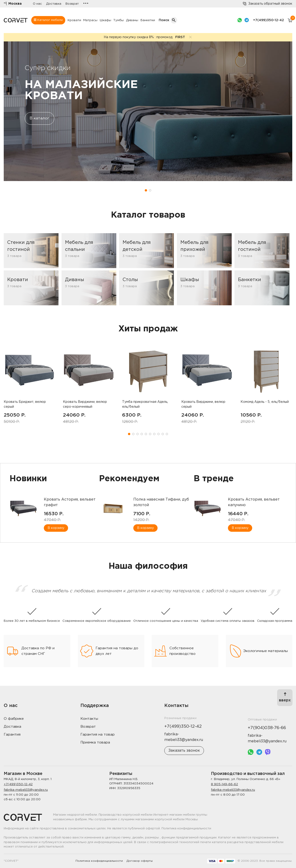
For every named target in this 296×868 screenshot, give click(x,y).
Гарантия (12, 735)
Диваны (132, 20)
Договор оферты (140, 861)
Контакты (89, 719)
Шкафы (105, 20)
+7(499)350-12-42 (268, 20)
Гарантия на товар (98, 735)
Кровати (74, 20)
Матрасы (90, 20)
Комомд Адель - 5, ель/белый (265, 402)
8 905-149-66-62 (224, 784)
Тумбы (119, 20)
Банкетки (148, 20)
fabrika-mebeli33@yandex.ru (26, 790)
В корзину (56, 528)
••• (86, 4)
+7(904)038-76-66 (267, 728)
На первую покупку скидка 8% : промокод (144, 37)
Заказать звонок (184, 751)
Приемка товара (95, 742)
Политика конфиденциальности (99, 861)
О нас (37, 4)
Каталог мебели (48, 20)
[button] (146, 190)
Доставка (54, 4)
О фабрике (14, 719)
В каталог (40, 118)
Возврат (72, 4)
